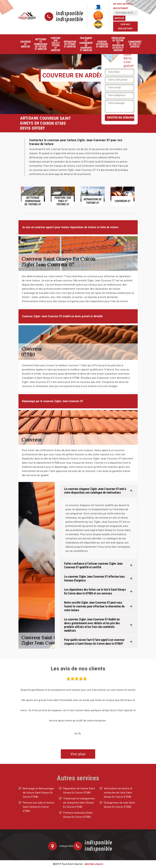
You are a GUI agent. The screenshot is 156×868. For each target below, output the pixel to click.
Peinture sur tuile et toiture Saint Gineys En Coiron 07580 (39, 807)
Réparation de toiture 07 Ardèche (70, 44)
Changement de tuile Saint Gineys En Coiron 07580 (119, 805)
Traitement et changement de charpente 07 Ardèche (86, 44)
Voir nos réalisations (125, 27)
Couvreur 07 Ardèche (25, 44)
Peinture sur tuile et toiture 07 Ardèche (56, 44)
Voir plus (78, 754)
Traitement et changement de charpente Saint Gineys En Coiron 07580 (79, 803)
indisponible (70, 14)
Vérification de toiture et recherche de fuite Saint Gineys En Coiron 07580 (118, 793)
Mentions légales (94, 864)
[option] (33, 196)
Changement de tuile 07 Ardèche (135, 44)
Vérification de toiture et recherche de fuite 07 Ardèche (118, 44)
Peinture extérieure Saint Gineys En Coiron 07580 (78, 815)
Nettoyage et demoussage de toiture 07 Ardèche (41, 44)
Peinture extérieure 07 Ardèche (102, 44)
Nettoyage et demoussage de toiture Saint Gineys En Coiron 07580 (38, 793)
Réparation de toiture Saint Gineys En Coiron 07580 (79, 791)
